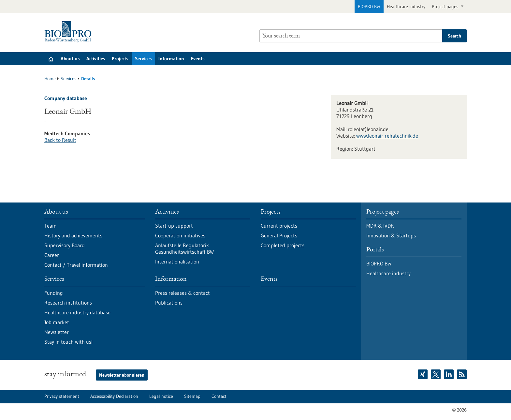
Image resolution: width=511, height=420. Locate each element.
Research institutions (68, 303)
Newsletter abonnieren (122, 375)
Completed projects (283, 245)
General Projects (279, 235)
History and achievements (73, 235)
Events (198, 59)
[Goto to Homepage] (70, 32)
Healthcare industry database (77, 312)
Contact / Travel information (76, 265)
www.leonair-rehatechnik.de (387, 136)
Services (143, 59)
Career (52, 255)
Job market (57, 322)
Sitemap (192, 396)
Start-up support (174, 226)
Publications (169, 303)
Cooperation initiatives (180, 235)
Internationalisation (177, 262)
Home (50, 79)
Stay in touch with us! (68, 342)
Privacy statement (62, 396)
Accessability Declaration (114, 396)
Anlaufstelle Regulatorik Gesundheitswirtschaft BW (184, 248)
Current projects (279, 226)
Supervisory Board (65, 245)
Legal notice (161, 396)
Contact (219, 396)
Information (171, 59)
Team (51, 226)
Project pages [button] (446, 7)
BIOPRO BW (369, 7)
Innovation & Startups (391, 235)
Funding (54, 293)
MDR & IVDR (380, 226)
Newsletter (57, 332)
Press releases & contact (182, 293)
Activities (96, 59)
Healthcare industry (406, 7)
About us (70, 59)
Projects (120, 59)
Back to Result (60, 140)
